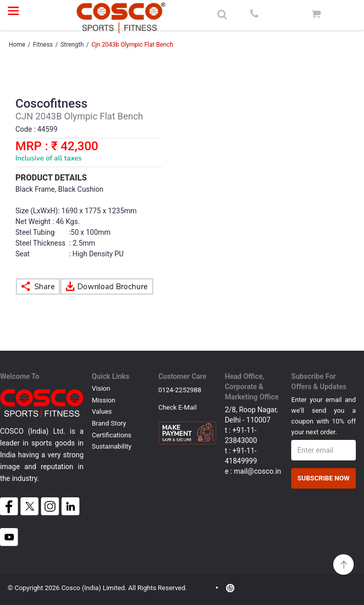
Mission (104, 400)
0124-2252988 (180, 390)
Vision (101, 388)
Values (102, 411)
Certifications (112, 435)
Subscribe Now (323, 478)
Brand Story (109, 423)
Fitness (43, 45)
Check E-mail (178, 407)
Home (17, 45)
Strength (73, 45)
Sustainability (112, 446)
